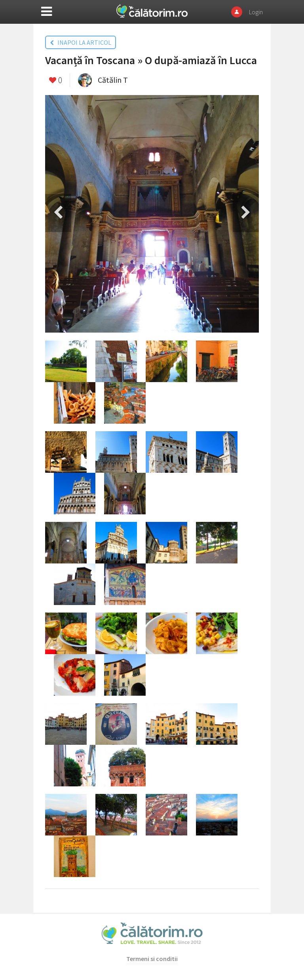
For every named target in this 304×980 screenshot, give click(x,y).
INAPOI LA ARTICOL (81, 42)
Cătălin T (113, 80)
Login (256, 12)
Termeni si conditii (152, 959)
